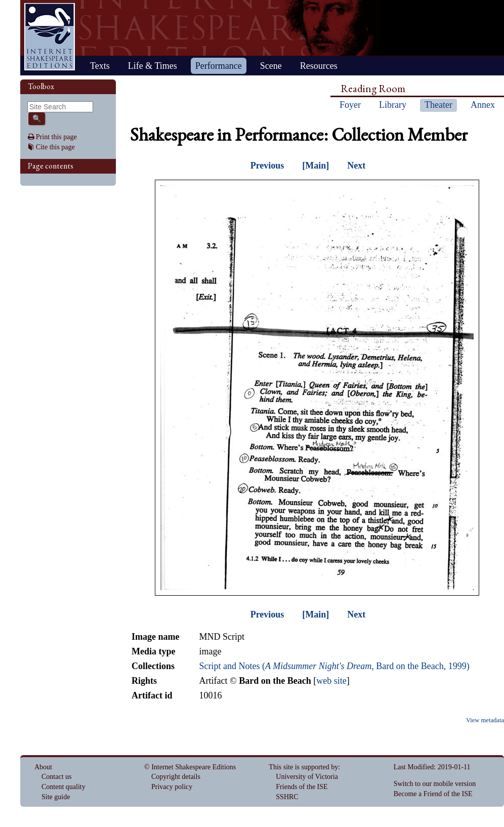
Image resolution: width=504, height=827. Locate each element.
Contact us (57, 777)
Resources (319, 66)
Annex (483, 105)
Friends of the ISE (302, 787)
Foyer (350, 105)
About (43, 767)
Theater (438, 105)
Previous (267, 166)
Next (356, 166)
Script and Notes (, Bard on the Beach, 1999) (334, 666)
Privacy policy (172, 787)
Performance (219, 66)
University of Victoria (307, 777)
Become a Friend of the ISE (433, 794)
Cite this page (55, 147)
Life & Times (153, 66)
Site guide (56, 797)
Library (393, 105)
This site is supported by (303, 767)
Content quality (64, 787)
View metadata (485, 720)
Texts (100, 66)
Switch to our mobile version (435, 784)
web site (331, 681)
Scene (271, 66)
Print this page (56, 137)
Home (50, 37)
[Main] (316, 166)
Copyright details (176, 777)
